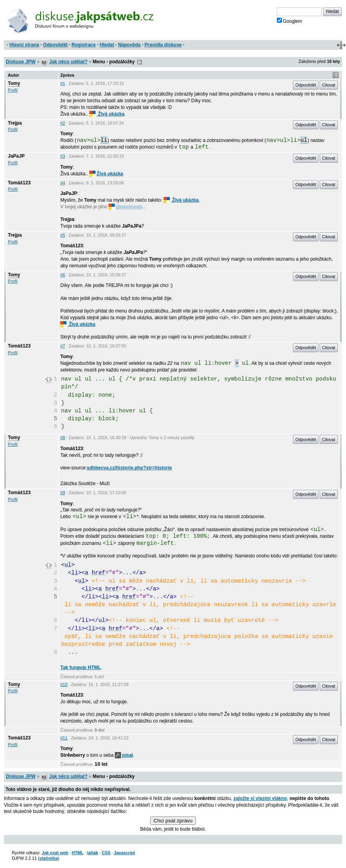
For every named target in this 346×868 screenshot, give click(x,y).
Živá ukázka (107, 114)
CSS (106, 853)
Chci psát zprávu (173, 821)
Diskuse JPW (21, 62)
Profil (13, 90)
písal (124, 755)
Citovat (329, 85)
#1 (63, 83)
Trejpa (15, 123)
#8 (63, 438)
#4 (63, 183)
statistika (49, 858)
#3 (63, 156)
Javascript (124, 853)
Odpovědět (55, 45)
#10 (64, 684)
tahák (92, 853)
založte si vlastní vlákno (260, 798)
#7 (63, 346)
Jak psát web (55, 853)
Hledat (107, 45)
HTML (77, 853)
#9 (63, 493)
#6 (63, 275)
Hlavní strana (24, 45)
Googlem (290, 21)
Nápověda (129, 45)
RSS (140, 62)
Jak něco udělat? (68, 62)
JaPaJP (16, 156)
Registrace (84, 45)
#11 (64, 738)
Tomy (14, 83)
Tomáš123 (19, 183)
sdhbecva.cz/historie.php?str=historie (129, 468)
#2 (63, 123)
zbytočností (125, 207)
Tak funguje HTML (80, 668)
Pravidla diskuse (163, 45)
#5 (63, 235)
